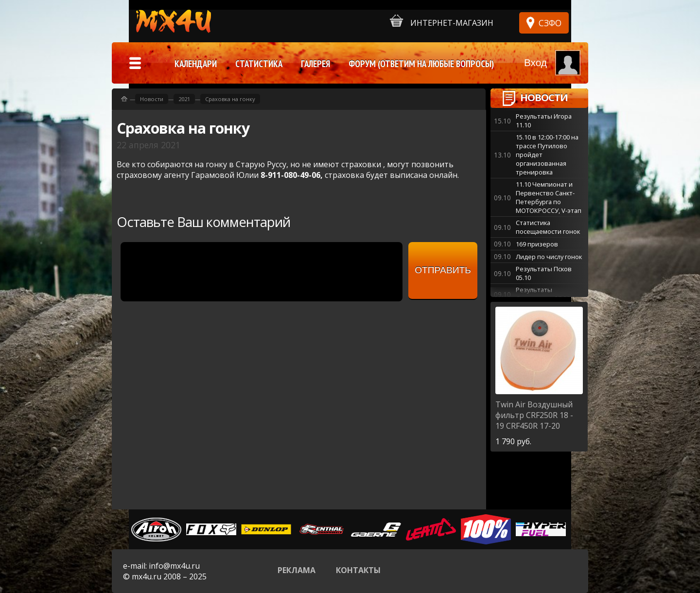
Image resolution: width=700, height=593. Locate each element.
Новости (544, 97)
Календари (196, 64)
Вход (535, 62)
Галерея (315, 64)
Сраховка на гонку (230, 99)
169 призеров (537, 244)
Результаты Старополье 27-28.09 (547, 294)
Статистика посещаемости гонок (548, 227)
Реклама (297, 570)
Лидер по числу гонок (549, 257)
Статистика (259, 64)
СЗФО (550, 23)
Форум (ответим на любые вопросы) (421, 64)
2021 (184, 99)
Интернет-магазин (442, 21)
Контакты (358, 570)
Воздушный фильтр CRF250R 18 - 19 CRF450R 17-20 (534, 415)
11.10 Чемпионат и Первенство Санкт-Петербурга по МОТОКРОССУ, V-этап (549, 197)
